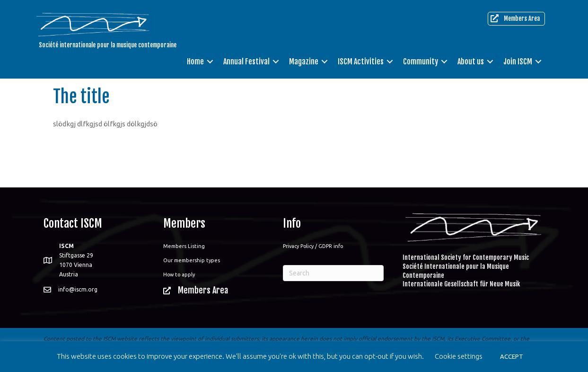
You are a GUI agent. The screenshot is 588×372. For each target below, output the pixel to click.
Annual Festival (246, 62)
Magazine (304, 62)
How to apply (179, 275)
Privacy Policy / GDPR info (313, 246)
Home (195, 62)
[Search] (333, 273)
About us (471, 62)
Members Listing (184, 246)
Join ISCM (518, 62)
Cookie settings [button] (459, 356)
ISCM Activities (361, 62)
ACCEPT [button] (512, 356)
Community (421, 62)
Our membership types (192, 260)
